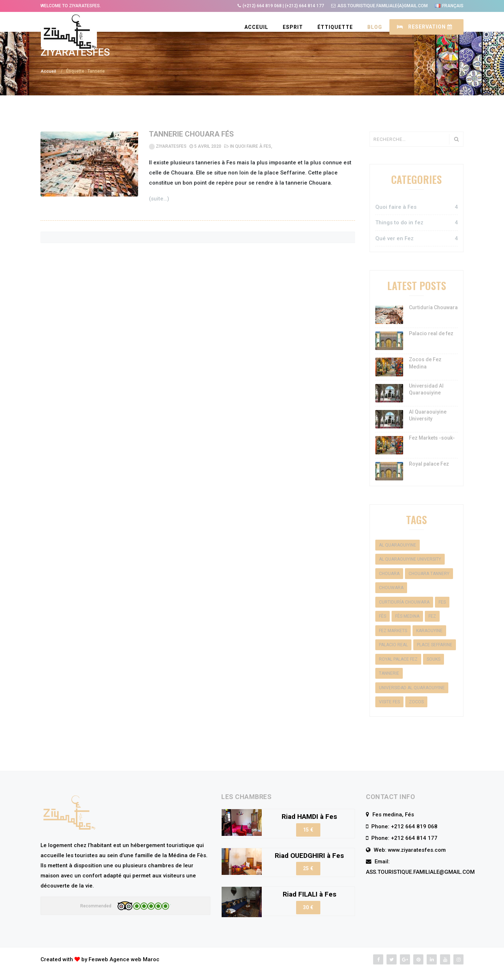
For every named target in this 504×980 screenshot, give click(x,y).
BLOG (375, 27)
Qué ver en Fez (417, 249)
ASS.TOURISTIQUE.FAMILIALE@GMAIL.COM (420, 882)
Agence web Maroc (134, 970)
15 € (308, 840)
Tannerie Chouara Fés (191, 144)
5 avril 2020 (205, 157)
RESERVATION (425, 27)
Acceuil (256, 27)
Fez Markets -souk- (432, 448)
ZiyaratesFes (168, 157)
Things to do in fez (417, 233)
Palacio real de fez (431, 344)
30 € (308, 918)
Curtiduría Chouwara (433, 318)
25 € (308, 878)
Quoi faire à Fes (253, 157)
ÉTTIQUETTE (335, 27)
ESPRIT (293, 27)
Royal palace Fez (429, 474)
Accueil (48, 81)
